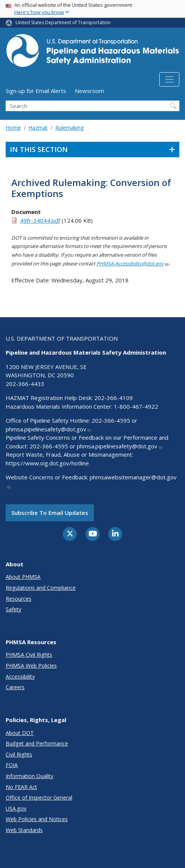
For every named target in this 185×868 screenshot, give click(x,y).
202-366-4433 (25, 384)
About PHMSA (23, 577)
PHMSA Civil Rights (29, 655)
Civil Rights (19, 754)
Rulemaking (69, 128)
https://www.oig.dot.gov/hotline (47, 463)
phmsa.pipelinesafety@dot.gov (49, 429)
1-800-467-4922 (136, 406)
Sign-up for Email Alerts (36, 91)
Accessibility (20, 677)
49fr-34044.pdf (40, 220)
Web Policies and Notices (37, 819)
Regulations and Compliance (41, 588)
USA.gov (16, 808)
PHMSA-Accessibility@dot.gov (133, 263)
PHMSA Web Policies (31, 666)
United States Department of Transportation (63, 22)
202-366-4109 (113, 398)
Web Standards (24, 830)
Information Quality (30, 776)
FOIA (12, 765)
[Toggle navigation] (169, 79)
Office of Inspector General (39, 797)
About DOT (20, 733)
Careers (15, 687)
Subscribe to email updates (50, 513)
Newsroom (89, 91)
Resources (19, 599)
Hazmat (38, 128)
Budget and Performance (37, 743)
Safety (13, 609)
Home (13, 128)
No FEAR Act (21, 787)
